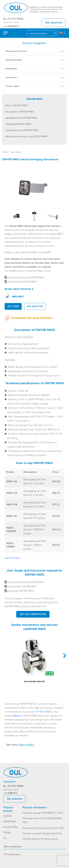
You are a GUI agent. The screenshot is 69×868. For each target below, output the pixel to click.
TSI (5, 838)
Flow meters (16, 152)
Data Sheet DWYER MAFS (21, 282)
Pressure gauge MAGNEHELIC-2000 (43, 813)
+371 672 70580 (15, 19)
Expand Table (12, 558)
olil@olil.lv (13, 26)
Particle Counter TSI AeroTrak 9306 (42, 833)
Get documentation (33, 614)
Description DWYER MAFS (20, 112)
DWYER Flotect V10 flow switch (40, 839)
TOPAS (7, 833)
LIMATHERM (10, 822)
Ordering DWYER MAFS (18, 124)
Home (5, 152)
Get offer (13, 306)
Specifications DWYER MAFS (21, 118)
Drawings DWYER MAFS (19, 591)
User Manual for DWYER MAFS (22, 130)
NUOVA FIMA (10, 827)
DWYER (8, 816)
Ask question (54, 22)
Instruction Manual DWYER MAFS (24, 277)
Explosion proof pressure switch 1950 (43, 828)
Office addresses (13, 847)
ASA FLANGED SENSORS (34, 682)
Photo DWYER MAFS (17, 105)
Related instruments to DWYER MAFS (27, 136)
